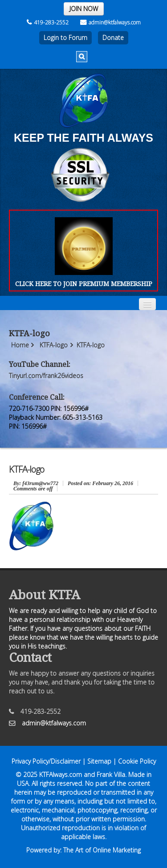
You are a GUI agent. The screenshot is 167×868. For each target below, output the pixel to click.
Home (20, 345)
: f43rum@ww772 (36, 483)
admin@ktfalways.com (110, 22)
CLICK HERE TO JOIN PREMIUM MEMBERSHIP (84, 284)
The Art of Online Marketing (102, 850)
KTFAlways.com (61, 774)
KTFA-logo (54, 345)
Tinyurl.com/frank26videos (46, 376)
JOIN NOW (84, 9)
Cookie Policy (137, 761)
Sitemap (99, 761)
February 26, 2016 (100, 483)
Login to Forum (65, 38)
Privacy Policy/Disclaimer (46, 761)
